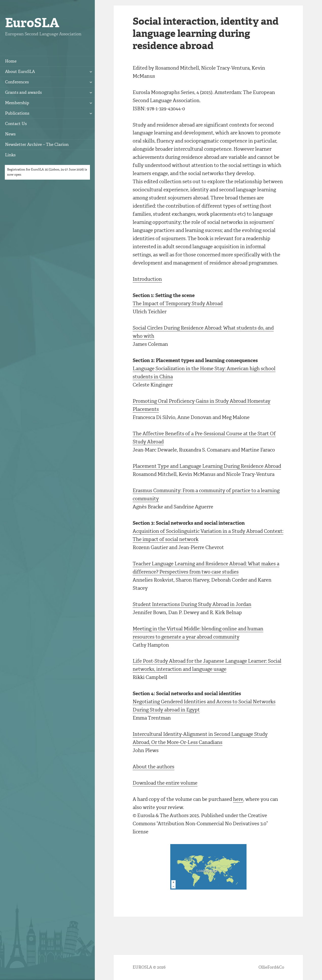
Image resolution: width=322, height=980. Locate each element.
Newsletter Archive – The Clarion (37, 144)
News (10, 134)
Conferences (17, 82)
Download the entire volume (165, 783)
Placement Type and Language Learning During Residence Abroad (207, 466)
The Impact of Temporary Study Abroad (178, 304)
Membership (17, 103)
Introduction (147, 279)
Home (11, 61)
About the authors (154, 767)
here (238, 799)
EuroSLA (32, 23)
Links (10, 155)
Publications (17, 113)
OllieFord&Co (271, 967)
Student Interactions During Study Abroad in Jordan (192, 604)
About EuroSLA (20, 72)
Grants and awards (23, 92)
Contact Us (16, 124)
